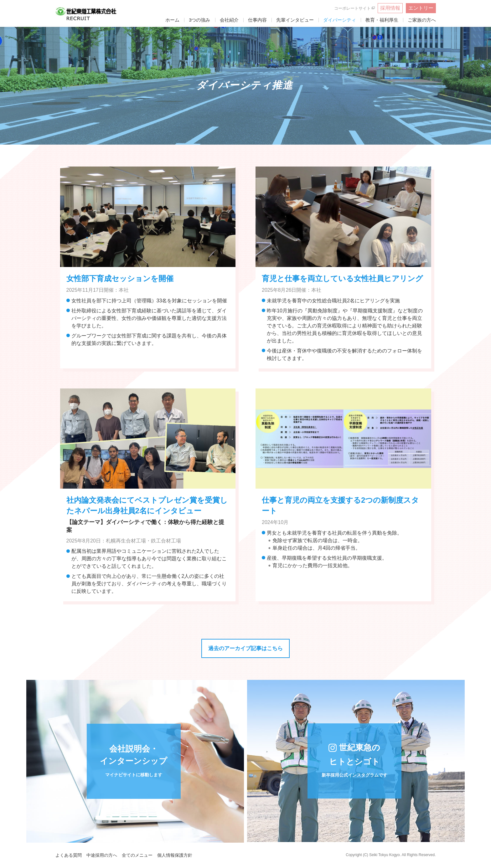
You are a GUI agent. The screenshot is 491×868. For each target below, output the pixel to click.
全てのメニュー (137, 855)
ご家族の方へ (422, 20)
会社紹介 (229, 20)
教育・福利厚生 (382, 20)
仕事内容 (257, 20)
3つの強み (199, 20)
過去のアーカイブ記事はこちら (246, 648)
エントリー (421, 8)
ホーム (172, 20)
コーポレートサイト (352, 8)
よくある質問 (69, 855)
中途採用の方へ (102, 855)
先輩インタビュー (295, 20)
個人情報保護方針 (175, 855)
